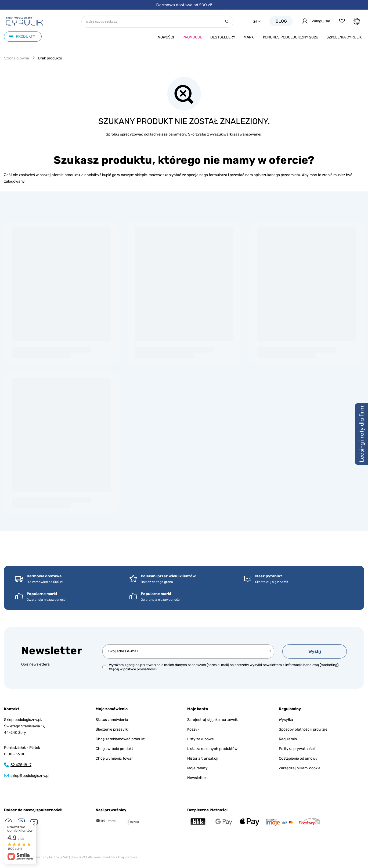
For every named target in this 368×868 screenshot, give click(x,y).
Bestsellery (223, 37)
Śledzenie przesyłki (112, 729)
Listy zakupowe (201, 739)
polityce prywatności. (140, 669)
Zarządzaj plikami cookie (300, 768)
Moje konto (198, 709)
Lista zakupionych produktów (212, 749)
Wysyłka (286, 720)
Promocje (192, 37)
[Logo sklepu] (24, 21)
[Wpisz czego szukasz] (157, 22)
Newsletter (52, 651)
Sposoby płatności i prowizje (303, 729)
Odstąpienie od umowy (298, 758)
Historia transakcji (203, 758)
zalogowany (14, 181)
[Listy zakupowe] (342, 21)
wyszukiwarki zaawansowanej (236, 134)
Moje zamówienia (112, 709)
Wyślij (315, 651)
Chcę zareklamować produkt (120, 739)
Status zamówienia (112, 720)
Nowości (166, 37)
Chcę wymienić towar (114, 758)
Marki (249, 37)
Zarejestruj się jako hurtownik (212, 720)
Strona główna (17, 58)
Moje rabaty (197, 768)
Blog (281, 21)
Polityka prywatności (297, 749)
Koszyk (193, 729)
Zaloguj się (316, 21)
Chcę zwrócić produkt (114, 749)
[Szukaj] (227, 22)
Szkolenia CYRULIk (344, 37)
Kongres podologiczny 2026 (291, 37)
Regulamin (288, 739)
